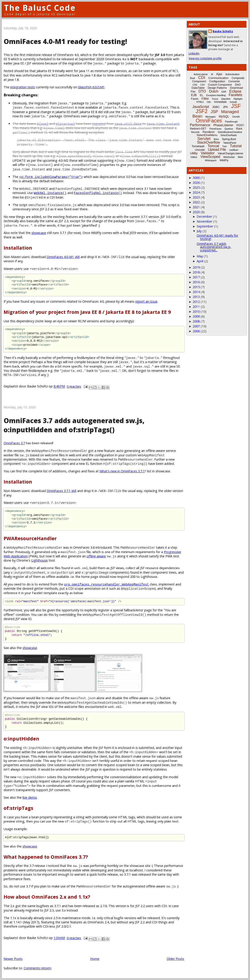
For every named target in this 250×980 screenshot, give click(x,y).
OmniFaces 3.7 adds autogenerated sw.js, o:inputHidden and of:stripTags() (74, 425)
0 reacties (74, 386)
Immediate (220, 102)
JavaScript (201, 107)
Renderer (209, 132)
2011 (196, 307)
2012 (196, 302)
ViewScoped (210, 157)
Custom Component (220, 85)
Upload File (217, 150)
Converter (234, 81)
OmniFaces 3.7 (14, 443)
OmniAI (236, 117)
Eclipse (235, 91)
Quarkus (229, 129)
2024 (196, 192)
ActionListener (201, 74)
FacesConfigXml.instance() (98, 193)
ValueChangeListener (230, 153)
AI (212, 74)
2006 (196, 331)
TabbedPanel (230, 143)
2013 (196, 297)
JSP (214, 112)
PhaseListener (223, 125)
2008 (196, 321)
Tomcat (213, 146)
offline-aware (96, 556)
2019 (196, 267)
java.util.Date (128, 124)
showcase (39, 233)
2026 (196, 183)
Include (233, 102)
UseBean (234, 150)
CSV (203, 85)
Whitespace (211, 160)
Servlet (204, 139)
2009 (196, 316)
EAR (224, 92)
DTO (202, 91)
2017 (196, 277)
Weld (240, 157)
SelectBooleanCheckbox (230, 132)
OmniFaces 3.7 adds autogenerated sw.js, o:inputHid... (214, 247)
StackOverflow (209, 142)
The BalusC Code (40, 8)
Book (193, 78)
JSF (236, 106)
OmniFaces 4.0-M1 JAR (63, 257)
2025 (196, 187)
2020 (196, 212)
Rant (239, 129)
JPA (225, 107)
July (199, 231)
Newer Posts (13, 959)
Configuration (217, 81)
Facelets (235, 95)
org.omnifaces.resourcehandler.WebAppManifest (106, 584)
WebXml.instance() (50, 193)
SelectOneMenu (207, 135)
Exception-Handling (216, 95)
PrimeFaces (215, 129)
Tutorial (236, 146)
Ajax (219, 74)
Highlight (238, 99)
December (204, 216)
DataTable (198, 88)
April (200, 261)
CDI (202, 78)
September (205, 226)
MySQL (224, 116)
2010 (196, 311)
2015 (196, 287)
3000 (196, 178)
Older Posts (175, 959)
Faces (195, 99)
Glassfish (226, 99)
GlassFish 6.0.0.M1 (91, 87)
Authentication (232, 74)
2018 (196, 272)
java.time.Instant (163, 124)
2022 (196, 202)
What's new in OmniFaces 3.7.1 (122, 471)
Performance (200, 125)
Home (95, 959)
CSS (195, 85)
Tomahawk (198, 146)
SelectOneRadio (229, 135)
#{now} (43, 124)
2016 (196, 282)
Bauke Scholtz (223, 31)
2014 (196, 292)
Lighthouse (40, 560)
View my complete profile (205, 58)
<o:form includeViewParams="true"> (51, 177)
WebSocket (229, 157)
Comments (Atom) (37, 968)
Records (195, 132)
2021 (196, 207)
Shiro (216, 139)
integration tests (23, 87)
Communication (218, 78)
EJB (194, 95)
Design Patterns (217, 88)
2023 (196, 197)
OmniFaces (209, 121)
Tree (224, 146)
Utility (194, 153)
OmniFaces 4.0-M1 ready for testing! (65, 41)
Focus (215, 99)
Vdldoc (194, 157)
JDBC (216, 107)
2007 (196, 326)
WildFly (224, 160)
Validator (208, 153)
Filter (205, 98)
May (200, 256)
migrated (99, 124)
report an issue (146, 301)
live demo (30, 797)
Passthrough (231, 122)
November (204, 221)
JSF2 (202, 111)
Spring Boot (229, 139)
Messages (210, 117)
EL (201, 95)
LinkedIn (194, 53)
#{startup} (65, 124)
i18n (209, 102)
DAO (238, 85)
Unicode (200, 150)
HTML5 (200, 102)
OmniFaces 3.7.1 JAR (61, 491)
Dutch (214, 91)
